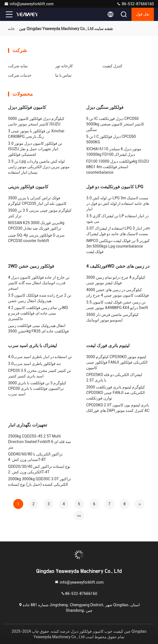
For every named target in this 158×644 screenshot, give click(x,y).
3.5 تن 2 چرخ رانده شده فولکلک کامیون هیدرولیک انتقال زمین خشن (40, 298)
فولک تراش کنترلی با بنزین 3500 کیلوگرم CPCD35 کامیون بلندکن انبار (37, 201)
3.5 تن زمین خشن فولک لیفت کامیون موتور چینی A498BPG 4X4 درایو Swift (117, 305)
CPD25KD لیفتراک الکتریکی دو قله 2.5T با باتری (114, 377)
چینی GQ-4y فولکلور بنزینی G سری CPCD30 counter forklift (36, 238)
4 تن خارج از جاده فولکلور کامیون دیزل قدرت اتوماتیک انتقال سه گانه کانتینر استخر (39, 283)
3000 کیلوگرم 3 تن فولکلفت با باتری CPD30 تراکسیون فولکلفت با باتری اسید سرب (37, 388)
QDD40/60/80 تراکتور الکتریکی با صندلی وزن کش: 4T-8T (35, 457)
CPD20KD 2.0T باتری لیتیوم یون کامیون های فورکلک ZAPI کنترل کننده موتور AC (118, 408)
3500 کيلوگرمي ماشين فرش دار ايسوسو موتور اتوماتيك (112, 317)
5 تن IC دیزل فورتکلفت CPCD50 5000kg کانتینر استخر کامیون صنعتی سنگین (115, 124)
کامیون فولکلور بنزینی (28, 187)
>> (79, 516)
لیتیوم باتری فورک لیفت (108, 346)
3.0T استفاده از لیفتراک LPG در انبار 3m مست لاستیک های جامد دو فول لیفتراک (118, 231)
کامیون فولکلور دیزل (27, 107)
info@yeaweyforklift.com (29, 4)
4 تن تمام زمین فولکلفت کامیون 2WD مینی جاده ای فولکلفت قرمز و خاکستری (38, 313)
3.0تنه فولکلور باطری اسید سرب (34, 364)
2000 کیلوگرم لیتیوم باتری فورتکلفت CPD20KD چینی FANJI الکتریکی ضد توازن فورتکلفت (116, 393)
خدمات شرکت (20, 75)
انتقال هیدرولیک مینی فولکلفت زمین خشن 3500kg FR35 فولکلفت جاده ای (38, 328)
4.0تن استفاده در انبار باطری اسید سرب (40, 357)
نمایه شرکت (18, 66)
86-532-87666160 (135, 4)
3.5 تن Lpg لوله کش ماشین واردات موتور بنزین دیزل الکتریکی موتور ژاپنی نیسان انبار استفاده (39, 167)
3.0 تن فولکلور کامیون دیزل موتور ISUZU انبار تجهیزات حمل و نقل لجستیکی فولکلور (35, 149)
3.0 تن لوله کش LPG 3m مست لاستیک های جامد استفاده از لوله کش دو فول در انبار (118, 203)
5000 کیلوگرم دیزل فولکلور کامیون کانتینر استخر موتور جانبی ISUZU (36, 121)
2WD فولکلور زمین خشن (31, 266)
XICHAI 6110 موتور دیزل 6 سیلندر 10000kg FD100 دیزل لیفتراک (114, 152)
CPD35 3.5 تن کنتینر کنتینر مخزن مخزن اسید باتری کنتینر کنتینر (39, 373)
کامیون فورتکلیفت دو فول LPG (115, 187)
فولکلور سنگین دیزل (105, 107)
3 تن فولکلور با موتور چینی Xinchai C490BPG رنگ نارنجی (36, 134)
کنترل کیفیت (112, 66)
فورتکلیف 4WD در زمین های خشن (118, 266)
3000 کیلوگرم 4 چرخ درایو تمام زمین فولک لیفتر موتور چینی (116, 280)
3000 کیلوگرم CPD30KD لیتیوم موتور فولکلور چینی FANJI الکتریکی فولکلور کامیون (117, 362)
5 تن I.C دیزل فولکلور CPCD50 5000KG (111, 139)
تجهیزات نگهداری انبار (27, 425)
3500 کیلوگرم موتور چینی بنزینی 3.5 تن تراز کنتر (40, 213)
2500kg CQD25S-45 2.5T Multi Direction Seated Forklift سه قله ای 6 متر (39, 442)
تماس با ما (63, 75)
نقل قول (143, 14)
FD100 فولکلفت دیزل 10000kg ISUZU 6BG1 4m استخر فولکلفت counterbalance (118, 167)
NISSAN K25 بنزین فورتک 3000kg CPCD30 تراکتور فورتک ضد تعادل (36, 226)
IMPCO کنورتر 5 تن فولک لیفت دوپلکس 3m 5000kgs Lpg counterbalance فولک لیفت (118, 246)
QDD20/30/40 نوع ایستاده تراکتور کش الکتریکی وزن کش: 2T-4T (39, 469)
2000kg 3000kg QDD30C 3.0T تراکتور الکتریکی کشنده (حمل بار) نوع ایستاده (39, 482)
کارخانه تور (64, 66)
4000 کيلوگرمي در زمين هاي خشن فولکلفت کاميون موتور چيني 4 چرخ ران (118, 293)
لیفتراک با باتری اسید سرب (32, 346)
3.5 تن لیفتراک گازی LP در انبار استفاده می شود (117, 219)
